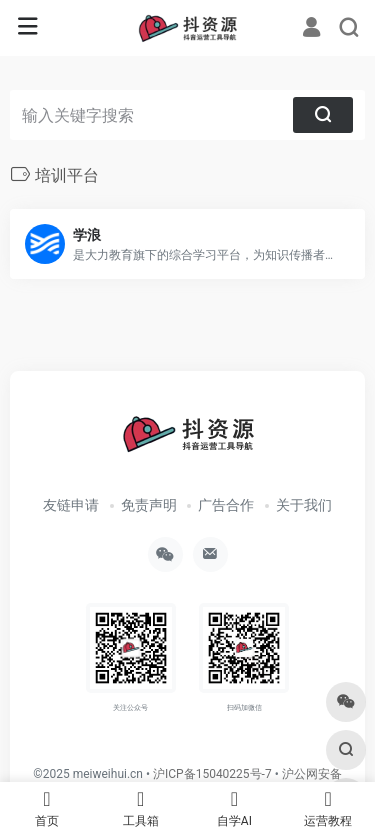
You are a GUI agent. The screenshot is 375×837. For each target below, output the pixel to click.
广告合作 (226, 505)
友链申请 (71, 505)
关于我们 (304, 505)
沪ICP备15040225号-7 (212, 774)
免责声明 (149, 505)
